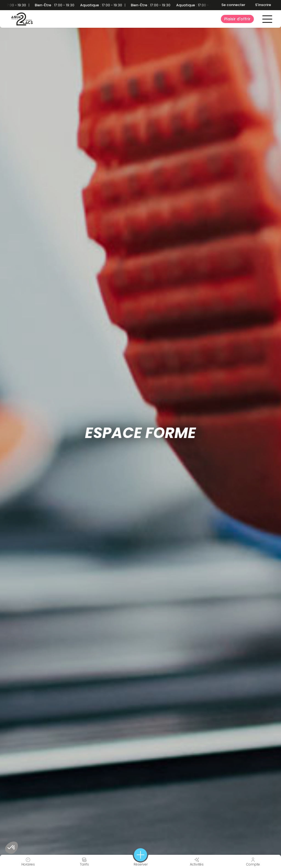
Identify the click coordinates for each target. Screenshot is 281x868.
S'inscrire (263, 5)
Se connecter (233, 5)
